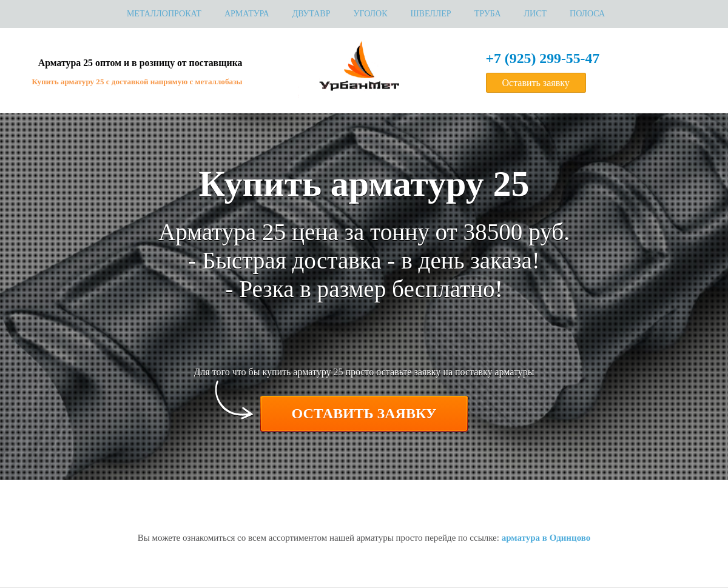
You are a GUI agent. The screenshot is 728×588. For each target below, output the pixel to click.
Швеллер (431, 14)
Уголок (370, 14)
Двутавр (312, 14)
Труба (488, 14)
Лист (536, 14)
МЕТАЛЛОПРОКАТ (164, 14)
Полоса (587, 14)
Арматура (247, 14)
